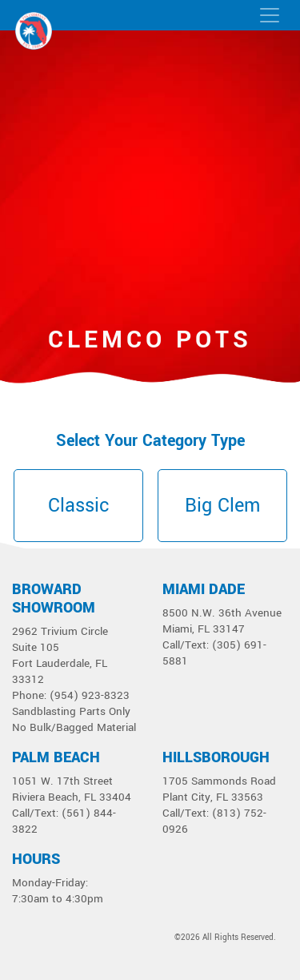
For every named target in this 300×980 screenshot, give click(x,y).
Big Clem (222, 506)
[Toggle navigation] (270, 15)
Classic (78, 506)
